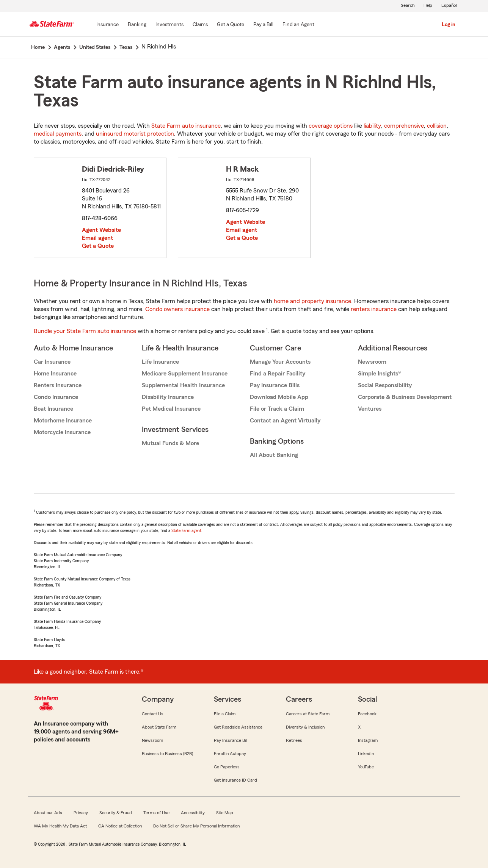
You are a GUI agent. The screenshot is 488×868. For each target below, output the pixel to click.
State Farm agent (186, 530)
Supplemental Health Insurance (183, 385)
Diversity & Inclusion (305, 727)
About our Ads (48, 813)
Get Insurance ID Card (235, 780)
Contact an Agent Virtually (285, 421)
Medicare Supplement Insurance (185, 374)
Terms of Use (156, 813)
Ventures (370, 409)
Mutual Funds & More (170, 443)
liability (372, 126)
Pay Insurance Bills (275, 385)
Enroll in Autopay (230, 754)
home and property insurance (312, 301)
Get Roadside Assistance (238, 727)
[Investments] (169, 25)
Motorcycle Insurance (62, 432)
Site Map (225, 813)
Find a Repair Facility (278, 374)
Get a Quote (98, 246)
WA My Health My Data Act (60, 826)
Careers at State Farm (308, 714)
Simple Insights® (379, 374)
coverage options (331, 126)
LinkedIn (366, 754)
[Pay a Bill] (263, 25)
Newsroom (372, 362)
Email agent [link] (97, 238)
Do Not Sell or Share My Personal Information (196, 826)
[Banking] (137, 25)
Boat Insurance (53, 409)
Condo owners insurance (177, 309)
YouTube (366, 767)
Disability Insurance (168, 397)
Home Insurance (55, 374)
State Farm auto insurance (186, 126)
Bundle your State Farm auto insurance (85, 331)
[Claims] (200, 25)
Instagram (368, 740)
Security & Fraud (116, 813)
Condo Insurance (56, 397)
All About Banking (274, 455)
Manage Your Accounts (280, 362)
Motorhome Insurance (63, 421)
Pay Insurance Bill (231, 740)
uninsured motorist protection (135, 134)
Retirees (294, 740)
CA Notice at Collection (120, 826)
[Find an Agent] (298, 25)
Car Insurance (52, 362)
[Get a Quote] (231, 25)
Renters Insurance (58, 385)
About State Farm (159, 727)
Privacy (81, 813)
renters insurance (374, 309)
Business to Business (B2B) (167, 754)
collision (437, 126)
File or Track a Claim (277, 409)
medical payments (58, 134)
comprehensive (404, 126)
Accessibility (193, 813)
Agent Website (101, 230)
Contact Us (153, 714)
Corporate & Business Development (405, 397)
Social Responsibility (385, 385)
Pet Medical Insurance (171, 409)
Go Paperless (227, 767)
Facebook (367, 714)
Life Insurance (160, 362)
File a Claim (225, 714)
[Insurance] (107, 25)
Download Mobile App (279, 397)
